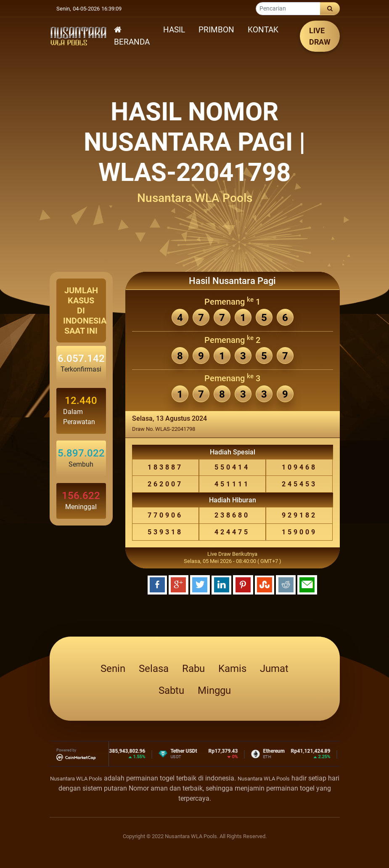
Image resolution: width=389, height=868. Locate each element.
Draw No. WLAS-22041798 (164, 429)
